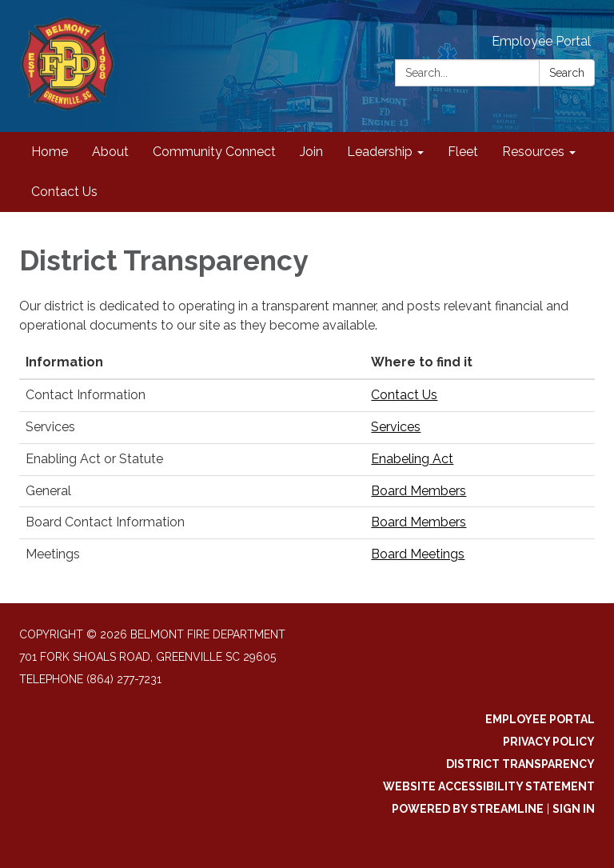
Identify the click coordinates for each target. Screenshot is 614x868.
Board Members (419, 491)
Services (396, 427)
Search (567, 73)
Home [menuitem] (50, 152)
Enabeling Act (412, 459)
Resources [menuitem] (533, 152)
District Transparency (520, 764)
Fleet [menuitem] (463, 152)
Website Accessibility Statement (489, 786)
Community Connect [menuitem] (214, 152)
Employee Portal (541, 41)
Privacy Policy (549, 742)
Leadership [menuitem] (380, 152)
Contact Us (404, 395)
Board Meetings (418, 554)
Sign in (574, 809)
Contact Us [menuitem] (64, 192)
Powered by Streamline (468, 809)
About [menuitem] (110, 152)
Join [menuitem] (311, 152)
